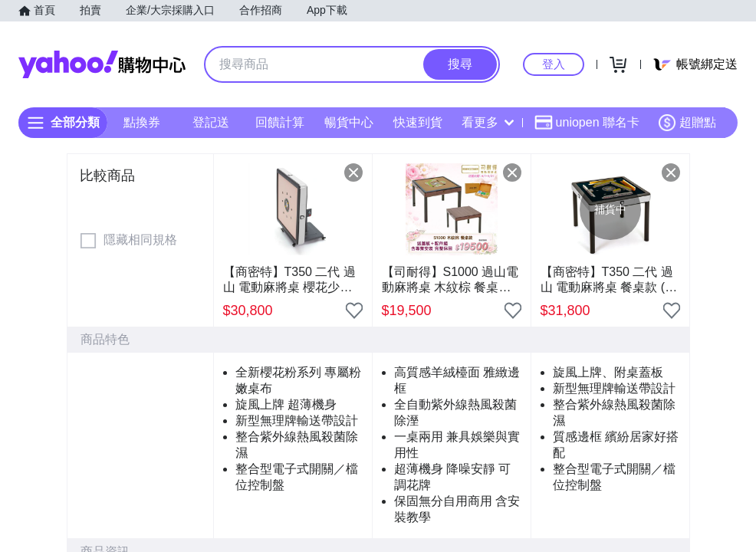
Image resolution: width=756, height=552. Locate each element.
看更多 (488, 122)
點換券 (142, 122)
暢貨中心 (349, 122)
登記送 (211, 122)
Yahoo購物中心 (102, 64)
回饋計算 (280, 122)
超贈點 (687, 123)
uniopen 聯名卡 (587, 123)
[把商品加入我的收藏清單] (354, 310)
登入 (554, 64)
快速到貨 (418, 122)
